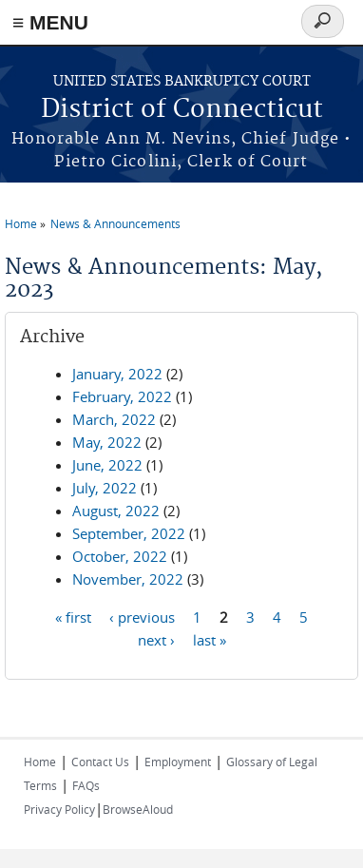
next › (156, 639)
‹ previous (142, 616)
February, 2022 (122, 396)
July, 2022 (105, 488)
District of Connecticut (182, 110)
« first (73, 616)
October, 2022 (120, 556)
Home (21, 223)
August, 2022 (116, 511)
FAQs (86, 785)
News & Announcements (115, 223)
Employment (178, 762)
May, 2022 (107, 442)
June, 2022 (107, 465)
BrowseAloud (138, 809)
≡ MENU (50, 22)
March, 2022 (114, 419)
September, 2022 (129, 533)
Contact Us (100, 762)
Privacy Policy (59, 809)
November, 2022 (128, 579)
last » (210, 639)
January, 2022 (117, 374)
